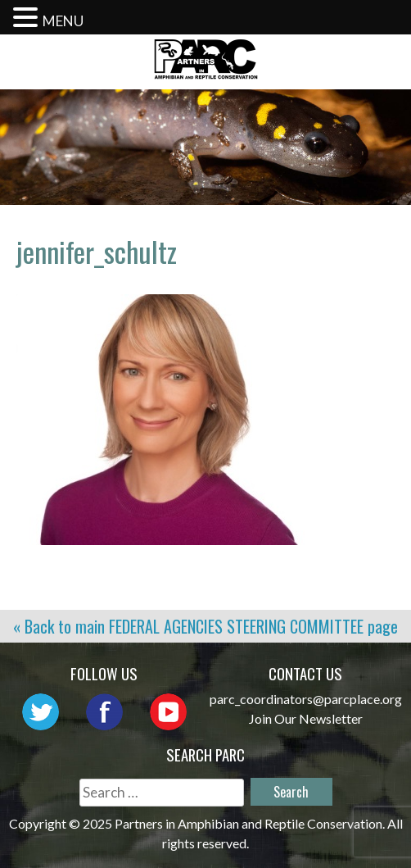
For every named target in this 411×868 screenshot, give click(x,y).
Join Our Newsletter (306, 718)
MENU (63, 21)
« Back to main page (205, 626)
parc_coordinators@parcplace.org (306, 699)
